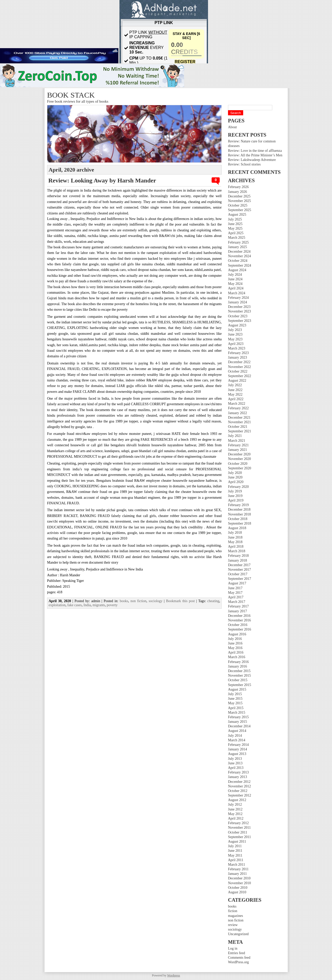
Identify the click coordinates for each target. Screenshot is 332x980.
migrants (99, 605)
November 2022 (240, 367)
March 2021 (237, 441)
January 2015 (237, 722)
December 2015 (239, 671)
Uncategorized (238, 934)
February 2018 (238, 556)
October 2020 (238, 464)
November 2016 (240, 620)
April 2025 (236, 233)
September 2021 (240, 431)
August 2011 (237, 842)
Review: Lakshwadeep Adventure (252, 160)
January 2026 (237, 192)
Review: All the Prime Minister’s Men (255, 155)
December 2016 (239, 616)
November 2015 (240, 676)
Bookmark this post (180, 601)
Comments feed (239, 958)
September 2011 (240, 837)
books (232, 906)
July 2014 (235, 736)
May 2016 (235, 648)
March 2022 (237, 404)
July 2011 (235, 846)
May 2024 (235, 284)
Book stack (71, 95)
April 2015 (236, 708)
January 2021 (237, 450)
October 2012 (238, 791)
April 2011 (236, 860)
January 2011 (237, 874)
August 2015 (237, 689)
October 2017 (238, 574)
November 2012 (240, 786)
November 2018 (240, 514)
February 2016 (238, 662)
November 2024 (240, 256)
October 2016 (238, 625)
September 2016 (240, 629)
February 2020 (238, 487)
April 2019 (236, 500)
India (87, 605)
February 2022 (238, 408)
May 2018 (235, 542)
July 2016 (235, 639)
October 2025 (238, 205)
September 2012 (240, 795)
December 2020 (239, 454)
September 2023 (240, 321)
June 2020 (235, 477)
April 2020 (236, 482)
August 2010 (237, 892)
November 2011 (239, 828)
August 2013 (237, 754)
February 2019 (238, 505)
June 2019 (235, 496)
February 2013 (238, 772)
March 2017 (237, 602)
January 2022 (237, 413)
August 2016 (237, 634)
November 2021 (240, 422)
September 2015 (240, 685)
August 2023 (237, 325)
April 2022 (236, 399)
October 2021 (238, 427)
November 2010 (240, 883)
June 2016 (235, 643)
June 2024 (235, 279)
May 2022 (235, 394)
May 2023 (235, 339)
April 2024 (236, 288)
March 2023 (237, 348)
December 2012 (239, 782)
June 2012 (235, 809)
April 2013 (236, 768)
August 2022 (237, 381)
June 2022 (235, 390)
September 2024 (240, 265)
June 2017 (235, 588)
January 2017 (237, 611)
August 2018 (237, 528)
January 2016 (237, 666)
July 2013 (235, 759)
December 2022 (239, 362)
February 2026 (238, 187)
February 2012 (238, 823)
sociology (235, 929)
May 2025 (235, 228)
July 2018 (235, 533)
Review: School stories (244, 164)
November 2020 (240, 459)
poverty (112, 605)
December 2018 (239, 510)
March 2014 (237, 740)
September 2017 (240, 579)
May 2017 (235, 593)
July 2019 (235, 491)
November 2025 (240, 201)
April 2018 (236, 547)
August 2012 (237, 800)
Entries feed (236, 953)
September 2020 (240, 468)
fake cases (75, 605)
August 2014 (237, 731)
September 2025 (240, 210)
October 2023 (238, 316)
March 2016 (237, 657)
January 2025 (237, 247)
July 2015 (235, 694)
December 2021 (239, 418)
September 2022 (240, 376)
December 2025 (239, 196)
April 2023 (236, 344)
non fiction (236, 920)
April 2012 (236, 818)
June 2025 (235, 224)
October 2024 (238, 261)
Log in (233, 948)
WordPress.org (238, 962)
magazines (235, 916)
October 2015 (238, 680)
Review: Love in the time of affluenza (255, 151)
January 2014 (237, 749)
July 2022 (235, 385)
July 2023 (235, 330)
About (232, 127)
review (233, 925)
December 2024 (239, 252)
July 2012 (235, 805)
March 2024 (237, 293)
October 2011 (238, 832)
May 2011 (235, 855)
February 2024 (238, 298)
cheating (213, 601)
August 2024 (237, 270)
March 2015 (237, 713)
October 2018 (238, 519)
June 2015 (235, 699)
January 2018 (237, 560)
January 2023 (237, 357)
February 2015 (238, 717)
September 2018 (240, 523)
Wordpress (173, 975)
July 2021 (235, 436)
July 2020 (235, 473)
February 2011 (238, 869)
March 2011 (237, 865)
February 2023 (238, 353)
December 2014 (239, 726)
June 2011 (235, 851)
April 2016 (236, 652)
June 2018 (235, 537)
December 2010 (239, 878)
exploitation (57, 605)
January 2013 (237, 777)
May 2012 (235, 814)
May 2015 (235, 703)
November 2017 (240, 570)
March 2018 (237, 551)
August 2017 (237, 583)
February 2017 (238, 606)
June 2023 (235, 334)
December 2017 (239, 565)
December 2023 (239, 307)
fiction (233, 911)
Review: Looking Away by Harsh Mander (102, 180)
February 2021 (238, 445)
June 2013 (235, 763)
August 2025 (237, 215)
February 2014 (238, 745)
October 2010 (238, 888)
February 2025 (238, 242)
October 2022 (238, 371)
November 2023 (240, 311)
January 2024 (237, 302)
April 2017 (236, 597)
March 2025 (237, 238)
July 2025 (235, 219)
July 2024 (235, 275)
